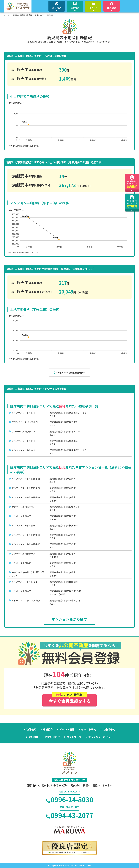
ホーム (7, 15)
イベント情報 (67, 729)
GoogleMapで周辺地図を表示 (69, 372)
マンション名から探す (69, 619)
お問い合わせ (53, 737)
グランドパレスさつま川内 (25, 422)
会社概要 (33, 737)
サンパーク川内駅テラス (23, 431)
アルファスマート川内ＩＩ (25, 582)
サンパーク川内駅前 (21, 516)
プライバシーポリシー (101, 737)
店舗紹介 (48, 729)
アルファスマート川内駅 (23, 525)
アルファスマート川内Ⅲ (23, 413)
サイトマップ (74, 737)
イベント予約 (89, 729)
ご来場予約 (109, 729)
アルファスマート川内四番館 (26, 479)
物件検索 (31, 729)
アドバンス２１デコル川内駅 (26, 600)
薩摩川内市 (39, 15)
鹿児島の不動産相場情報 (22, 15)
